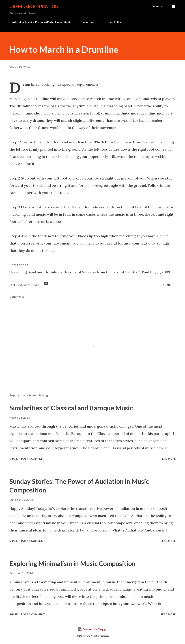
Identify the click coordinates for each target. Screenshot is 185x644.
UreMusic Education (34, 6)
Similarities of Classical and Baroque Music (71, 408)
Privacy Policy (113, 22)
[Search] (158, 7)
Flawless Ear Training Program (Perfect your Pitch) (40, 22)
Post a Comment (33, 459)
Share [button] (167, 285)
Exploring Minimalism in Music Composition (72, 563)
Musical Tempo (30, 285)
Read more (168, 459)
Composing (87, 22)
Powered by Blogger (92, 629)
